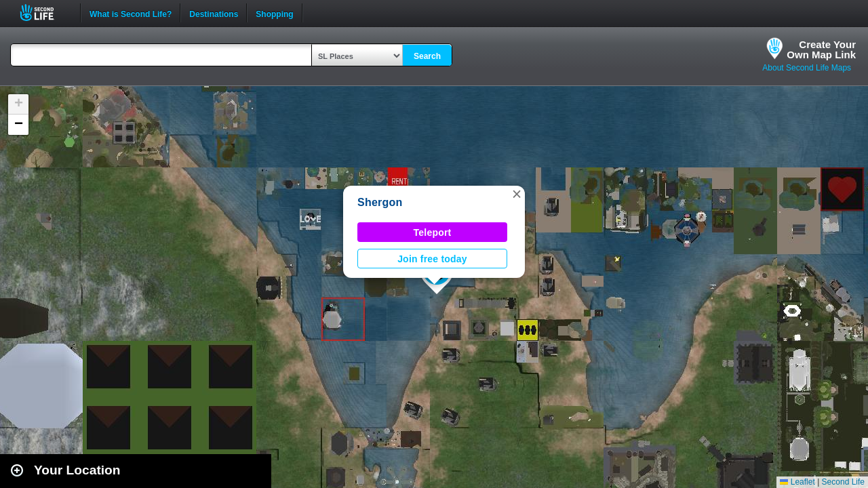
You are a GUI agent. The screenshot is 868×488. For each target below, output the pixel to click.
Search (427, 56)
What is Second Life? (131, 13)
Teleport (433, 232)
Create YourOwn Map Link (821, 49)
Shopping (274, 13)
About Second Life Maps (807, 68)
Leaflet (797, 482)
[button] (517, 194)
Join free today (432, 259)
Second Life (44, 13)
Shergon (380, 202)
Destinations (214, 13)
